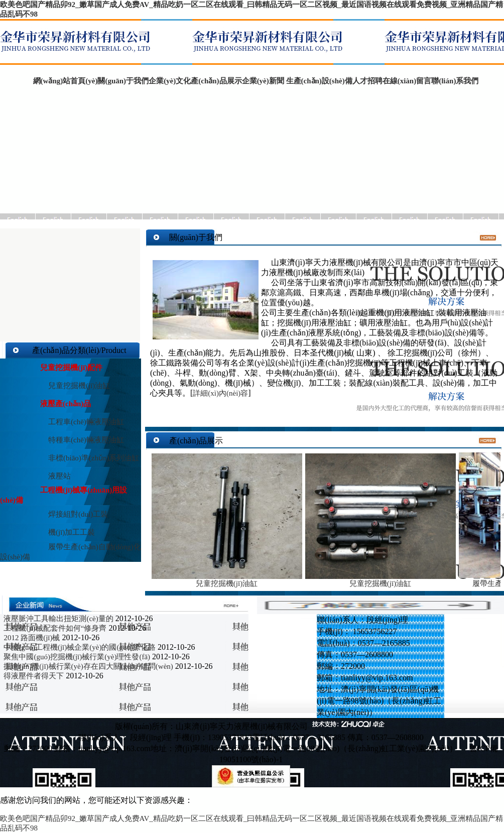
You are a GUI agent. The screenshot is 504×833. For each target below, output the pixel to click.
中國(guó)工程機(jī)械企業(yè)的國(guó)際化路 (79, 647)
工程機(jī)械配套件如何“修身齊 (55, 628)
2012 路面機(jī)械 (32, 638)
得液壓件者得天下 (35, 676)
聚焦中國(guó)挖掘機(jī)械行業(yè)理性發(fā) (77, 657)
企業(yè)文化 (170, 81)
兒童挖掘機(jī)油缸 (79, 386)
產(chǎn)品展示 (216, 81)
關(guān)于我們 (123, 81)
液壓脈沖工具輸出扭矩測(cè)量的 (58, 619)
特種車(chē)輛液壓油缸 (86, 440)
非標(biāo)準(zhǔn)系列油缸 (94, 458)
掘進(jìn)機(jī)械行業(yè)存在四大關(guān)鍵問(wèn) (88, 666)
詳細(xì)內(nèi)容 (220, 393)
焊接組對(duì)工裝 (78, 514)
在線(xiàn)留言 (407, 81)
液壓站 (59, 476)
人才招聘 (367, 81)
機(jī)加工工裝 (72, 532)
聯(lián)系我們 (455, 81)
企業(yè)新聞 (264, 81)
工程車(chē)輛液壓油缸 (86, 422)
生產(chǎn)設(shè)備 (319, 81)
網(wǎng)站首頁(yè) (62, 81)
